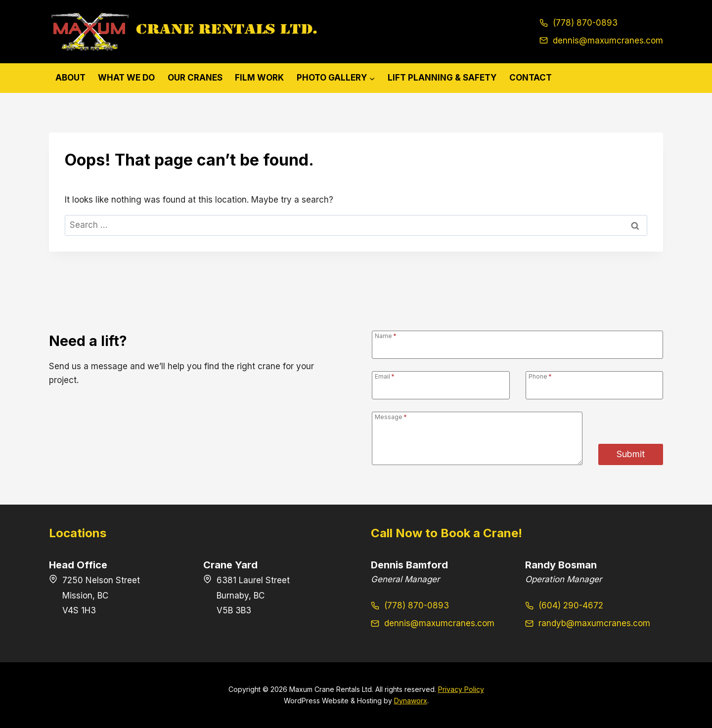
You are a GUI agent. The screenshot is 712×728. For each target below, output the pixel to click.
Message (391, 417)
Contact (531, 78)
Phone (540, 376)
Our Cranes (195, 78)
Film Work (259, 78)
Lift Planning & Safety (442, 78)
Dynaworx (411, 701)
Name (386, 336)
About (70, 78)
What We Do (126, 78)
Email (385, 376)
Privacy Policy (461, 689)
